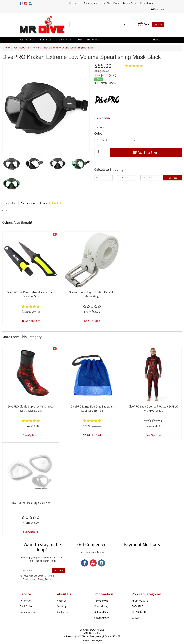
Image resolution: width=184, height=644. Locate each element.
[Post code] (150, 178)
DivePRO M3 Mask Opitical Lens (31, 503)
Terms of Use (101, 601)
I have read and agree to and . (37, 578)
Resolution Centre (29, 612)
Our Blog (62, 607)
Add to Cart (146, 153)
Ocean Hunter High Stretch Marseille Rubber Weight (92, 295)
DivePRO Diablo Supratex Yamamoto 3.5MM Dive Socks (31, 409)
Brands (156, 40)
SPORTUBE (93, 40)
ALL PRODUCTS (28, 40)
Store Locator (91, 3)
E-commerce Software (89, 641)
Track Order (26, 607)
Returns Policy (102, 612)
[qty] (103, 178)
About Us (62, 601)
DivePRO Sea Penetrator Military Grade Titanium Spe (31, 295)
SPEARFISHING (63, 40)
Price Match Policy (110, 3)
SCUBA (79, 40)
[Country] (126, 178)
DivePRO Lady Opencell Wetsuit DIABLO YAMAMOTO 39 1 (153, 409)
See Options (92, 321)
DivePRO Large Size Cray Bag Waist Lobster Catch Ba (92, 409)
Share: (103, 119)
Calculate (173, 178)
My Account (25, 601)
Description (10, 203)
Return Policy (147, 3)
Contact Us (75, 3)
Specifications (28, 203)
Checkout (158, 25)
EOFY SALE (46, 40)
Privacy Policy (130, 3)
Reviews (51, 203)
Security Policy (102, 618)
